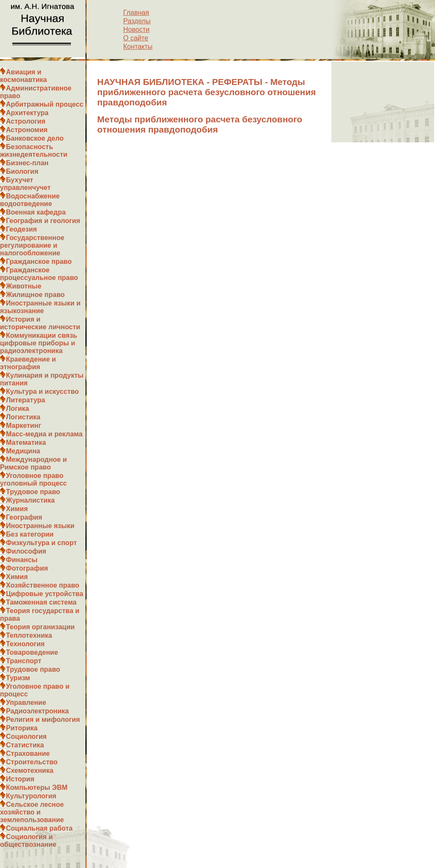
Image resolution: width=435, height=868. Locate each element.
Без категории (30, 534)
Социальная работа (39, 828)
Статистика (25, 745)
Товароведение (32, 652)
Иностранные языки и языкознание (40, 307)
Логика (17, 409)
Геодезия (21, 229)
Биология (22, 171)
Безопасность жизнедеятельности (34, 151)
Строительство (32, 762)
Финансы (22, 560)
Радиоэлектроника (37, 711)
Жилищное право (35, 295)
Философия (26, 551)
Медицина (23, 451)
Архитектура (27, 113)
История (20, 779)
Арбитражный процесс (45, 104)
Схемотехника (30, 770)
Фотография (27, 568)
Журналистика (30, 500)
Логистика (23, 417)
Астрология (26, 121)
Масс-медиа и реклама (44, 434)
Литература (25, 400)
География (24, 517)
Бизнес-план (27, 163)
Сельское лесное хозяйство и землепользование (32, 812)
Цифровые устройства (45, 594)
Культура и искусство (42, 392)
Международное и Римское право (33, 463)
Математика (26, 442)
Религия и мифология (43, 720)
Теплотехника (29, 635)
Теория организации (40, 627)
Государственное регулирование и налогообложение (32, 245)
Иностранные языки (40, 526)
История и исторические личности (40, 323)
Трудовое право (33, 492)
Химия (17, 509)
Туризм (18, 678)
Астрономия (27, 130)
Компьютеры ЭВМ (37, 787)
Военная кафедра (36, 212)
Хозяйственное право (43, 585)
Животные (24, 286)
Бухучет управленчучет (25, 184)
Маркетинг (24, 426)
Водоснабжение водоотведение (30, 200)
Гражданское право (39, 262)
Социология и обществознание (28, 841)
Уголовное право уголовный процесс (33, 479)
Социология (26, 737)
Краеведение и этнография (28, 363)
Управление (26, 703)
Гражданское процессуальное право (39, 274)
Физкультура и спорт (41, 543)
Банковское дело (35, 138)
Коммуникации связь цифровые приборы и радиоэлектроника (39, 343)
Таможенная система (41, 602)
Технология (25, 644)
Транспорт (24, 661)
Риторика (22, 728)
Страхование (28, 753)
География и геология (43, 221)
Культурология (31, 796)
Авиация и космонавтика (23, 76)
